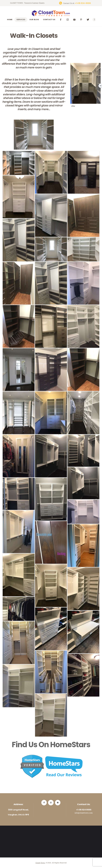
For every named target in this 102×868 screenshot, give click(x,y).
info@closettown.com (84, 813)
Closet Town (40, 863)
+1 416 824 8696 (84, 810)
